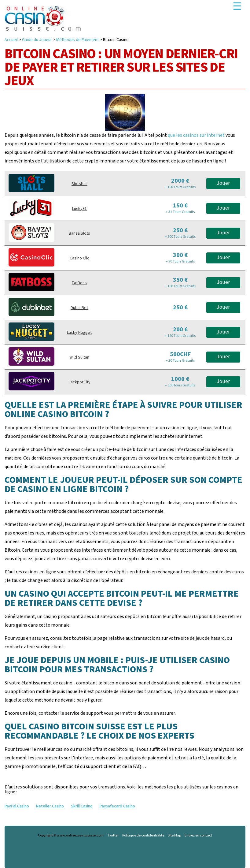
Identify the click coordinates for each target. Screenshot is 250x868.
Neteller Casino (50, 806)
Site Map (174, 836)
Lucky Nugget (79, 333)
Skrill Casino (82, 806)
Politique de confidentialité (143, 836)
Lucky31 (79, 209)
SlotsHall (79, 184)
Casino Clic (79, 258)
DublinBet (79, 308)
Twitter (113, 836)
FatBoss (79, 283)
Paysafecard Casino (117, 806)
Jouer (223, 183)
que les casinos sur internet (196, 135)
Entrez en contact (198, 836)
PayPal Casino (17, 806)
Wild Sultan (79, 357)
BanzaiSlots (79, 233)
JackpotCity (79, 382)
